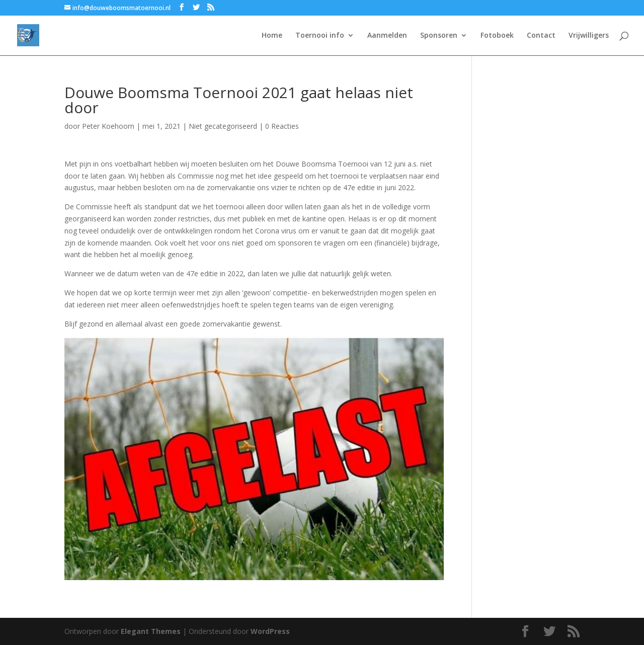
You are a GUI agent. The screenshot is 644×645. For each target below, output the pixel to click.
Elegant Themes (151, 631)
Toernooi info (320, 36)
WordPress (270, 631)
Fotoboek (497, 36)
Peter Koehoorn (108, 126)
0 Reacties (282, 126)
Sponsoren (439, 36)
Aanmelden (387, 36)
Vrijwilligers (589, 36)
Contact (541, 36)
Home (272, 36)
